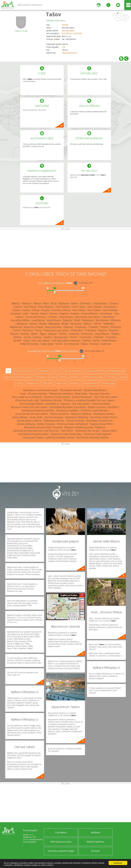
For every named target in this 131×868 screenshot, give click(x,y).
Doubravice (110, 307)
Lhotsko (53, 317)
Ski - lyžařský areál (73, 371)
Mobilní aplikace (95, 842)
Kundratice (106, 314)
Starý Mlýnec (102, 334)
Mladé (43, 324)
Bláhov (38, 303)
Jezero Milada (20, 417)
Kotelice (75, 314)
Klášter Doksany (46, 424)
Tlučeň (73, 337)
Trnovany (111, 337)
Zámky (63, 377)
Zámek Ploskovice (82, 397)
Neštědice (109, 324)
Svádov (48, 337)
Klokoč (44, 314)
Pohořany (116, 327)
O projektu (61, 832)
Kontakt (95, 851)
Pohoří (17, 330)
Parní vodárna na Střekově (27, 397)
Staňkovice (87, 334)
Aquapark (44, 371)
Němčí (98, 324)
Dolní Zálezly (95, 307)
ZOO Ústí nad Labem (106, 397)
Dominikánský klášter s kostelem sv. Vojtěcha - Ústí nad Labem (55, 404)
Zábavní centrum (90, 383)
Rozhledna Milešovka (77, 417)
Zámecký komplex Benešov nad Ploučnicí (36, 431)
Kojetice (64, 314)
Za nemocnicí (71, 344)
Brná (54, 303)
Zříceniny (74, 377)
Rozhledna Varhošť (71, 390)
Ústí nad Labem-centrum (66, 340)
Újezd (26, 340)
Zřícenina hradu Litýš (27, 400)
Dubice (16, 310)
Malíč (77, 320)
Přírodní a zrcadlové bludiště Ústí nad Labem (89, 400)
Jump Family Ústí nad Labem (32, 414)
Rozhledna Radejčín (67, 410)
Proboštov (91, 330)
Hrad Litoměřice (101, 404)
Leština (19, 317)
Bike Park (48, 383)
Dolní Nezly (30, 307)
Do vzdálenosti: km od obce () (53, 351)
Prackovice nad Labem (56, 330)
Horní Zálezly (110, 310)
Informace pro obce (61, 842)
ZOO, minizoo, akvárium (25, 371)
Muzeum (74, 383)
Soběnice (74, 334)
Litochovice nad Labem (88, 317)
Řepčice (103, 330)
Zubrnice (106, 344)
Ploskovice (81, 327)
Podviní (104, 327)
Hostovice (16, 314)
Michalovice (102, 320)
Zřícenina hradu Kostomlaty (66, 434)
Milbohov (116, 320)
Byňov (75, 303)
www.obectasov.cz (70, 53)
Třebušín (99, 337)
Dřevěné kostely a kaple (93, 377)
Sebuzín (53, 334)
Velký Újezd (47, 344)
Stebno (115, 334)
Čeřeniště (85, 303)
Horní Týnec (94, 310)
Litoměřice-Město (20, 320)
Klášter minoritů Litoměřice (103, 407)
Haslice (26, 310)
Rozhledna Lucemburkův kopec (41, 390)
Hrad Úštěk (36, 417)
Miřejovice (22, 324)
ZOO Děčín (67, 431)
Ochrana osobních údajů (61, 851)
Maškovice (88, 320)
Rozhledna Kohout (54, 421)
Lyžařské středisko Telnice (60, 437)
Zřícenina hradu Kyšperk (97, 434)
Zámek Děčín (109, 431)
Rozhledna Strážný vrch (100, 421)
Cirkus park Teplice (33, 437)
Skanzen (89, 371)
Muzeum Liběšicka (81, 414)
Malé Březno (54, 320)
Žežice (84, 344)
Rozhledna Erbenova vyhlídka (38, 410)
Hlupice (45, 310)
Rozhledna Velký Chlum (104, 417)
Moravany (76, 324)
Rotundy (111, 377)
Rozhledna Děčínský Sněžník (92, 437)
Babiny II (27, 303)
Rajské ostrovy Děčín (101, 424)
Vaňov (96, 340)
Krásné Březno (90, 314)
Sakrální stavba (108, 383)
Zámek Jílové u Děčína (29, 421)
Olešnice (68, 327)
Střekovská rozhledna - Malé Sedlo (68, 394)
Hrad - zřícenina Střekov (33, 394)
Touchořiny (85, 337)
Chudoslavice (100, 303)
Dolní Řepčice (46, 307)
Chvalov (114, 303)
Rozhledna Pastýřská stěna (33, 434)
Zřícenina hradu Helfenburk (72, 424)
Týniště (17, 340)
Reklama (95, 832)
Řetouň (14, 334)
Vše (8, 371)
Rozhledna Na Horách (88, 431)
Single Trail (61, 383)
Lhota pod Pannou (36, 317)
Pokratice (28, 330)
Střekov (18, 337)
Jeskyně (123, 377)
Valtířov (86, 340)
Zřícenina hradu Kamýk (57, 397)
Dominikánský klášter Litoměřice (68, 407)
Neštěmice (16, 327)
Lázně (19, 383)
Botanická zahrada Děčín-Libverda (43, 427)
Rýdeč (34, 334)
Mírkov (33, 324)
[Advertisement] (65, 249)
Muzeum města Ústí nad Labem (29, 407)
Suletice (37, 337)
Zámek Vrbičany (75, 421)
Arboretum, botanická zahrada (18, 377)
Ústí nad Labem (68, 31)
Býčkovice (64, 303)
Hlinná (36, 310)
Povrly (38, 330)
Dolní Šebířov (63, 307)
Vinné (59, 344)
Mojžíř (65, 324)
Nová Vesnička (53, 327)
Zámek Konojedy (54, 417)
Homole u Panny (61, 310)
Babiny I (16, 303)
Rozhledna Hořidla (104, 414)
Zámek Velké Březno (95, 390)
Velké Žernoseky (29, 344)
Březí (46, 303)
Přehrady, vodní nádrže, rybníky (111, 371)
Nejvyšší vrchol (33, 383)
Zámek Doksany (26, 424)
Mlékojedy (54, 324)
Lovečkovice (38, 320)
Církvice (17, 307)
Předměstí (77, 330)
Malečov (68, 320)
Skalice (63, 334)
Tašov (53, 14)
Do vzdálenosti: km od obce (55, 283)
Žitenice (94, 344)
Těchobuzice (61, 337)
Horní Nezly (79, 310)
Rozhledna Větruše (51, 400)
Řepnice (113, 330)
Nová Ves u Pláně (34, 327)
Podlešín (93, 327)
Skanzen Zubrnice (99, 394)
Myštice (88, 324)
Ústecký (65, 25)
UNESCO (57, 371)
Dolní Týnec (79, 307)
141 (64, 47)
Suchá (27, 337)
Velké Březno (109, 340)
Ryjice (43, 334)
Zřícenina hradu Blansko (94, 410)
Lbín (117, 314)
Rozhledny (41, 377)
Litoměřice (108, 317)
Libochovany (66, 317)
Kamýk (34, 314)
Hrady (53, 377)
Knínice (54, 314)
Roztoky (25, 334)
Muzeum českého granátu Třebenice (85, 427)
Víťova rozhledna (59, 414)
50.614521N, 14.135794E (72, 33)
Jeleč (26, 314)
